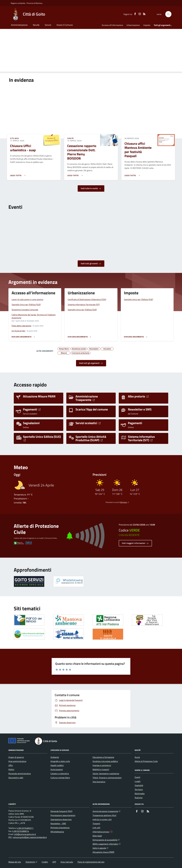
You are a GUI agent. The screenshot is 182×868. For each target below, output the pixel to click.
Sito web (14, 138)
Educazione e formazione (103, 757)
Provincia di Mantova (34, 3)
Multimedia (140, 794)
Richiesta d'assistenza (60, 828)
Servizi (48, 25)
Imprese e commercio (102, 765)
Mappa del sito (15, 862)
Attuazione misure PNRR (103, 852)
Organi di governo (16, 757)
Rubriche (139, 798)
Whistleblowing (57, 832)
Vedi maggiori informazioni (135, 543)
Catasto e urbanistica (60, 774)
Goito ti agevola (100, 848)
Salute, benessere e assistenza (106, 774)
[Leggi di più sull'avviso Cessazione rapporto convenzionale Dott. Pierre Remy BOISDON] (76, 174)
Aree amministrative (17, 761)
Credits (45, 862)
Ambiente (55, 757)
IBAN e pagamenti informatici (106, 844)
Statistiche (31, 862)
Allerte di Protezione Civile (146, 761)
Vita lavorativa (99, 782)
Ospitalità (139, 785)
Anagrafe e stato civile (60, 761)
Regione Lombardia (18, 3)
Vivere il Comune (65, 25)
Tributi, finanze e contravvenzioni (107, 778)
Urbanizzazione (133, 25)
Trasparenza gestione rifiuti (104, 815)
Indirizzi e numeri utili (102, 819)
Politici (11, 769)
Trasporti (96, 823)
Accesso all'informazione (112, 25)
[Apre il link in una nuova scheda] (29, 581)
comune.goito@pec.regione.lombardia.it (30, 837)
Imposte (147, 25)
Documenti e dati (16, 778)
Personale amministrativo (20, 774)
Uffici (11, 765)
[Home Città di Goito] (28, 14)
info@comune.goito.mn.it (25, 834)
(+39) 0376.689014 (21, 831)
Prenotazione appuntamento (63, 815)
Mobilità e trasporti (101, 769)
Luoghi (138, 781)
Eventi (137, 777)
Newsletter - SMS (58, 823)
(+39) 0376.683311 (25, 828)
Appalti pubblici (57, 765)
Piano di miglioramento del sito (91, 862)
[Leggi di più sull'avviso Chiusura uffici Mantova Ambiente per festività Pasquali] (133, 174)
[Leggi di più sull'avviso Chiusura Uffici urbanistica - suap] (18, 174)
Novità (36, 25)
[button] (168, 14)
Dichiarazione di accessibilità (106, 840)
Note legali (97, 836)
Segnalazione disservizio (61, 819)
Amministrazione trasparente (106, 811)
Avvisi (137, 757)
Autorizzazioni (57, 769)
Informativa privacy (101, 832)
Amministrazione (19, 25)
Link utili (96, 828)
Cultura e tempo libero (60, 778)
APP (54, 862)
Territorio (139, 789)
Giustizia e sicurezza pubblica (105, 761)
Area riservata (67, 862)
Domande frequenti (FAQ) (61, 811)
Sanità (70, 138)
